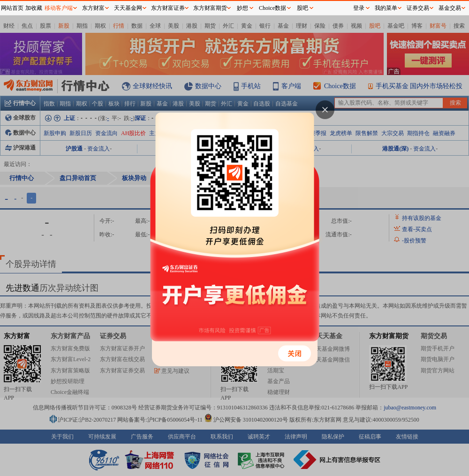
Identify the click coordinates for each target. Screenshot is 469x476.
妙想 (242, 8)
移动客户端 (59, 8)
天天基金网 (128, 8)
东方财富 (93, 8)
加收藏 (34, 8)
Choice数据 (272, 8)
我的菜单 (386, 8)
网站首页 (12, 8)
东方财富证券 (168, 8)
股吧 (303, 8)
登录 (359, 8)
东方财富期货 (210, 8)
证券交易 (418, 8)
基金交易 (450, 8)
